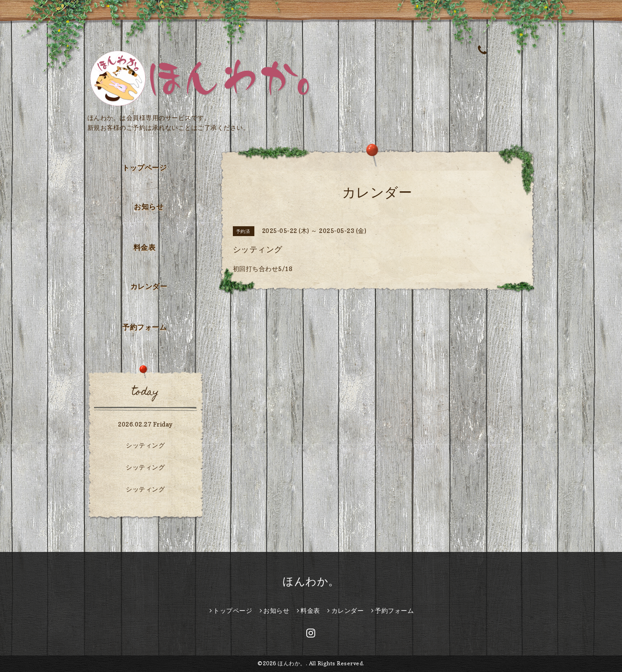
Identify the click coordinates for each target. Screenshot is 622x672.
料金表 (145, 247)
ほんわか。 (311, 581)
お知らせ (149, 207)
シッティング (145, 445)
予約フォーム (144, 327)
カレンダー (149, 286)
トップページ (144, 168)
